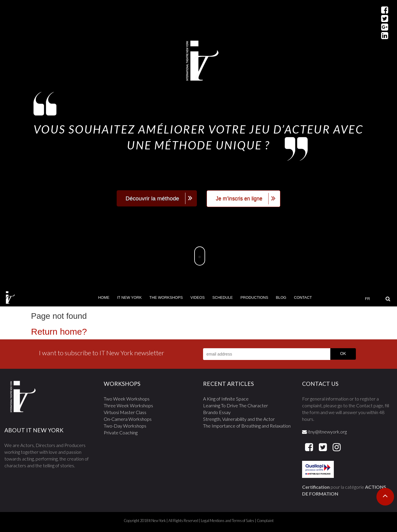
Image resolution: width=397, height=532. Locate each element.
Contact (303, 297)
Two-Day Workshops (125, 426)
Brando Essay (217, 412)
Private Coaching (121, 432)
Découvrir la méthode (152, 198)
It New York (129, 297)
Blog (281, 297)
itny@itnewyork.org (324, 432)
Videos (197, 297)
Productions (254, 297)
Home (104, 297)
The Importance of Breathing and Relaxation (247, 426)
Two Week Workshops (127, 399)
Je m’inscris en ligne (239, 199)
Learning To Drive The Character (236, 405)
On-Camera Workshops (128, 419)
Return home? (59, 332)
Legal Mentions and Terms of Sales (228, 521)
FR (367, 299)
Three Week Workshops (128, 405)
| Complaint (264, 521)
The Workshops (166, 297)
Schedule (222, 297)
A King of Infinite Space (226, 399)
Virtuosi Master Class (125, 412)
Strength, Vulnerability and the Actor (239, 419)
